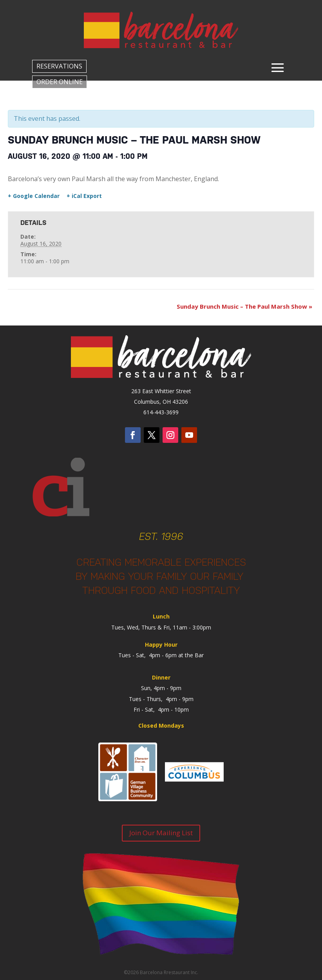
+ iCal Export (84, 196)
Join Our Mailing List (161, 833)
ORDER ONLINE (60, 82)
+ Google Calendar (34, 196)
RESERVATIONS (59, 66)
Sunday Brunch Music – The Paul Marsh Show (244, 306)
